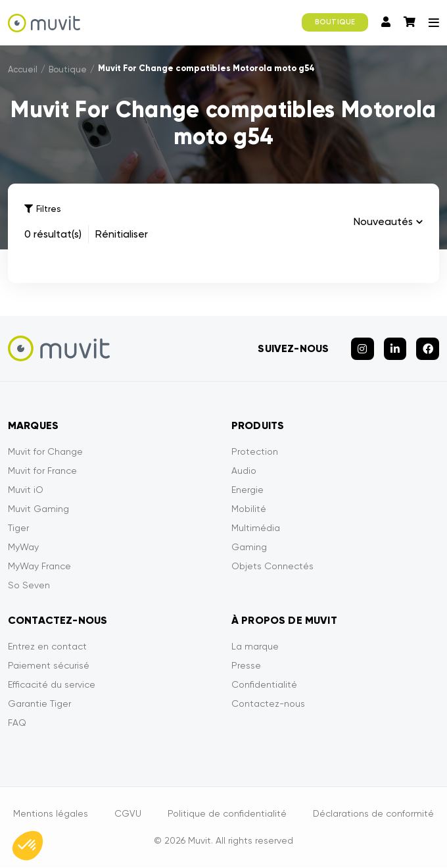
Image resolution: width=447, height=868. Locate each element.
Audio (244, 471)
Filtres (42, 209)
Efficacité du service (52, 685)
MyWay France (39, 567)
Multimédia (256, 528)
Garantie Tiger (39, 704)
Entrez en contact (47, 647)
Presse (246, 666)
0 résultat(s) (53, 234)
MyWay (23, 548)
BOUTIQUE (335, 22)
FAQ (17, 723)
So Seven (29, 586)
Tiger (18, 528)
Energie (247, 490)
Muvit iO (26, 490)
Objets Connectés (272, 567)
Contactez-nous (268, 704)
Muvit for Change (45, 452)
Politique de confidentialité (227, 814)
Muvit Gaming (38, 509)
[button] (28, 846)
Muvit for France (42, 471)
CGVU (128, 814)
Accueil (23, 69)
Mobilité (249, 509)
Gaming (249, 548)
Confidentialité (264, 685)
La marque (255, 647)
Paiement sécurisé (49, 666)
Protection (255, 452)
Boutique (68, 69)
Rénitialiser (122, 234)
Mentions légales (51, 814)
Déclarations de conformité (373, 814)
